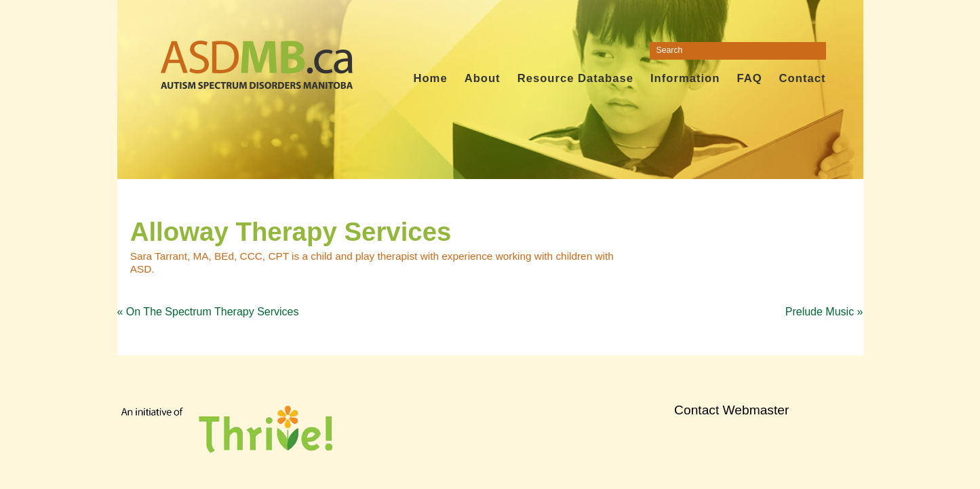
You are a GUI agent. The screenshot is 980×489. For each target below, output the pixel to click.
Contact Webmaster (731, 410)
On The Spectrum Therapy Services (208, 312)
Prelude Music (824, 312)
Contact (803, 78)
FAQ (749, 78)
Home (430, 78)
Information (685, 78)
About (483, 78)
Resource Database (575, 78)
